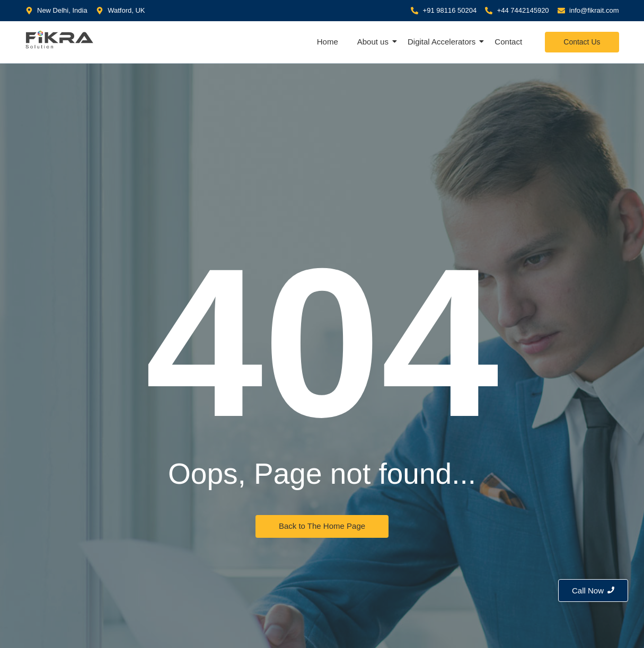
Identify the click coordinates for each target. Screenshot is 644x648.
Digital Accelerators (443, 42)
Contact (508, 42)
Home (328, 42)
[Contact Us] (582, 42)
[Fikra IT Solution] (60, 39)
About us (374, 42)
